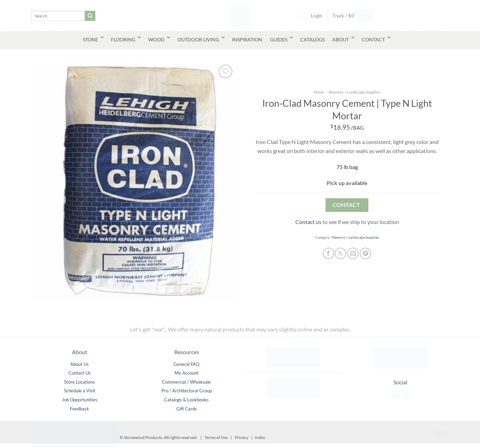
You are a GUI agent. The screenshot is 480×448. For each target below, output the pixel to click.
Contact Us (80, 373)
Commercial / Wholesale (186, 382)
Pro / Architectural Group (187, 391)
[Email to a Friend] (353, 253)
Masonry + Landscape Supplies (354, 92)
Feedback (79, 409)
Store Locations (79, 382)
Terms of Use (216, 437)
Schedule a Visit (80, 391)
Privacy (242, 437)
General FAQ (186, 364)
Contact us (308, 222)
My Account (187, 373)
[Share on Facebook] (329, 253)
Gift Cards (187, 409)
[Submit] (90, 16)
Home (319, 92)
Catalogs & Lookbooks (186, 400)
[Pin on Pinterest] (365, 253)
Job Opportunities (80, 400)
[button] (351, 15)
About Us (79, 364)
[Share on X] (340, 253)
